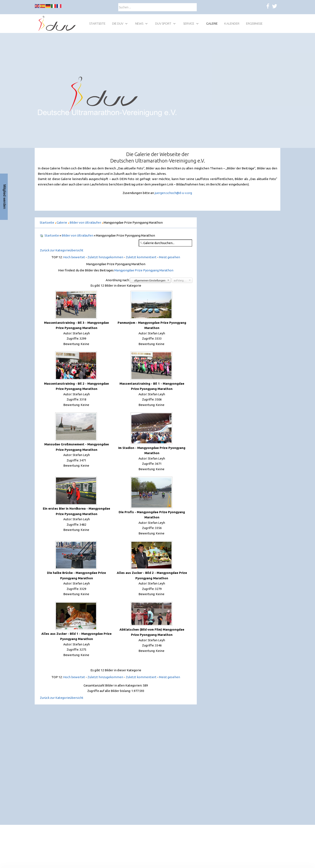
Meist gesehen (170, 257)
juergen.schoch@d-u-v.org (173, 193)
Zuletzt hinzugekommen (105, 257)
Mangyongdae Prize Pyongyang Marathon (144, 270)
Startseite (52, 235)
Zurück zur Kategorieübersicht (62, 250)
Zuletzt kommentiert (141, 257)
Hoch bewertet (74, 257)
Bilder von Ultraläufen (77, 235)
